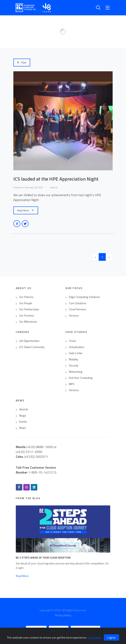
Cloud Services (77, 309)
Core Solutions (78, 303)
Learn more (94, 637)
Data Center (76, 353)
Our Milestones (28, 322)
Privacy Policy (63, 615)
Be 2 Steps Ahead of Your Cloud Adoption (43, 558)
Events (23, 422)
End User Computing (81, 378)
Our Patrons (26, 297)
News (23, 428)
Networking (76, 372)
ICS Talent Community (32, 347)
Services (74, 316)
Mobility (73, 359)
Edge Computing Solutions (84, 297)
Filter (22, 62)
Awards (24, 409)
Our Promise (27, 316)
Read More (26, 210)
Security (74, 366)
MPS (72, 384)
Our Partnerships (29, 309)
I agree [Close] (112, 637)
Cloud (72, 341)
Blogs (23, 416)
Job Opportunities (29, 341)
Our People (26, 303)
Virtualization (77, 347)
